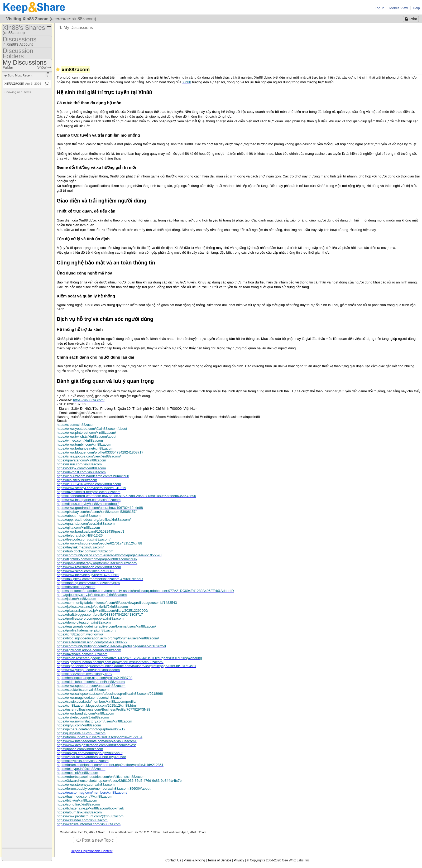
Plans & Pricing (194, 860)
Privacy (239, 860)
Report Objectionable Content (92, 851)
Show (44, 67)
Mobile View (399, 8)
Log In (380, 8)
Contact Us (173, 860)
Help (416, 8)
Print (411, 19)
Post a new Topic (95, 840)
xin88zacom (23, 83)
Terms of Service (219, 860)
